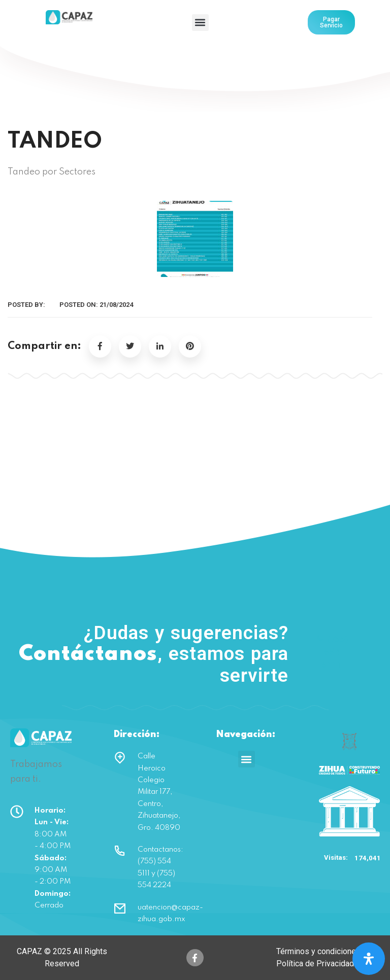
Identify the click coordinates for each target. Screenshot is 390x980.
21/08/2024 (116, 305)
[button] (200, 23)
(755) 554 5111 (332, 652)
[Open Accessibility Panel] (369, 959)
